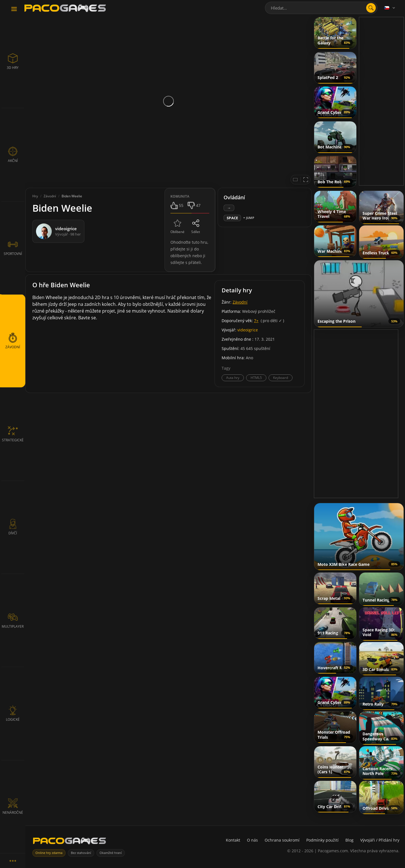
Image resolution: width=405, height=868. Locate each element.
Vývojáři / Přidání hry (380, 840)
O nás (252, 840)
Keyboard (281, 378)
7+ (256, 321)
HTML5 (256, 378)
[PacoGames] (69, 842)
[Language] (390, 8)
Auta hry (233, 378)
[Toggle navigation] (14, 9)
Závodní (240, 302)
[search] (371, 8)
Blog (349, 840)
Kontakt (233, 840)
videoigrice (248, 330)
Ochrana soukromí (282, 840)
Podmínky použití (322, 840)
